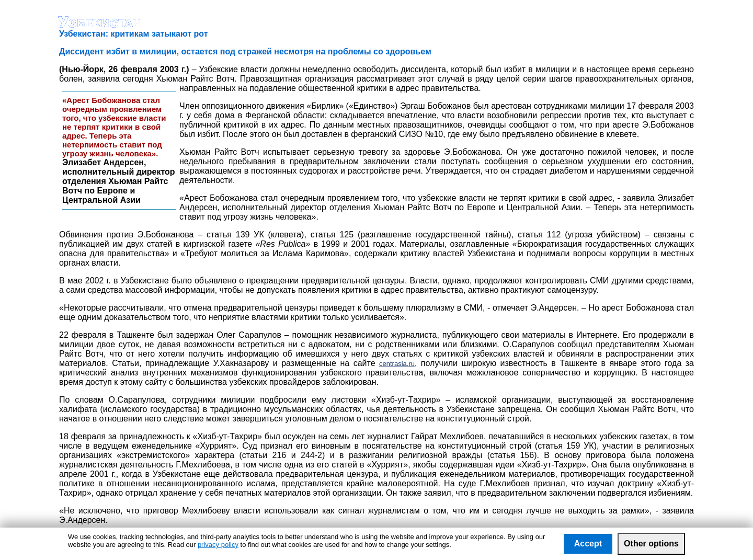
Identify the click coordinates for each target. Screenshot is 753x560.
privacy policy (218, 545)
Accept (588, 544)
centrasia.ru (397, 364)
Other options (651, 544)
